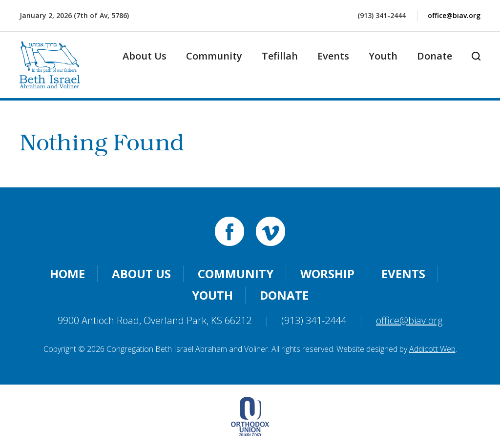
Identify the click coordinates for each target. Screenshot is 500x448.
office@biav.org (454, 15)
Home (67, 274)
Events (333, 56)
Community (214, 56)
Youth (383, 56)
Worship (327, 274)
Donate (435, 56)
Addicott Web (432, 349)
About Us (145, 56)
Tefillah (280, 56)
